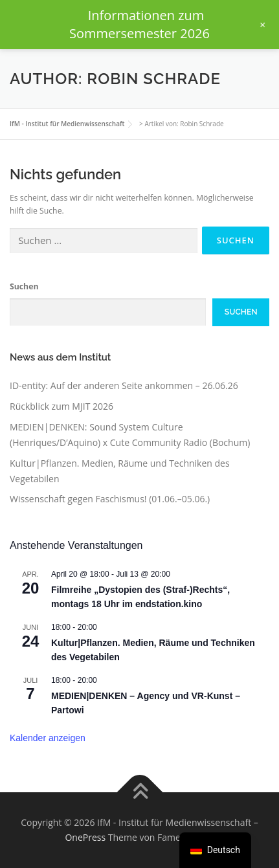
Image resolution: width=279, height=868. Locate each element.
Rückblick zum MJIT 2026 (61, 406)
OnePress (85, 837)
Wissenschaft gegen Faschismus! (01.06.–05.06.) (110, 499)
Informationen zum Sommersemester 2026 (139, 24)
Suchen (24, 286)
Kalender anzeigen (48, 738)
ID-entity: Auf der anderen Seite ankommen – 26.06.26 (124, 385)
